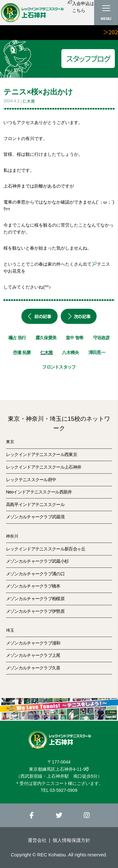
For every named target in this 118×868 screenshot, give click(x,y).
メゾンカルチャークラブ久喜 (33, 668)
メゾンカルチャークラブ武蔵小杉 (37, 561)
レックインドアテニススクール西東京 (42, 454)
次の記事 (79, 316)
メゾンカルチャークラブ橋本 (33, 586)
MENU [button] (106, 18)
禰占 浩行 (17, 338)
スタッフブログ (88, 58)
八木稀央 (70, 352)
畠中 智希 (75, 338)
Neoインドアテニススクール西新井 (39, 492)
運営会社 (37, 840)
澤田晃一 (97, 352)
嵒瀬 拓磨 (22, 352)
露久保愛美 (46, 338)
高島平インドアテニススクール (35, 504)
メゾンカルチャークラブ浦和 (33, 643)
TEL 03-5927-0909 (59, 790)
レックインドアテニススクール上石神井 (44, 467)
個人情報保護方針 (71, 840)
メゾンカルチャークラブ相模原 (35, 599)
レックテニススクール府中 (31, 480)
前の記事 (39, 316)
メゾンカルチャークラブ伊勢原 (35, 611)
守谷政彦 (101, 338)
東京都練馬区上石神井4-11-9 (59, 769)
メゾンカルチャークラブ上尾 (33, 655)
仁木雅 (29, 101)
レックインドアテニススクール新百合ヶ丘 (46, 549)
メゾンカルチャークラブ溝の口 (35, 574)
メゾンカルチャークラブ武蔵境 (35, 517)
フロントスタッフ (59, 367)
